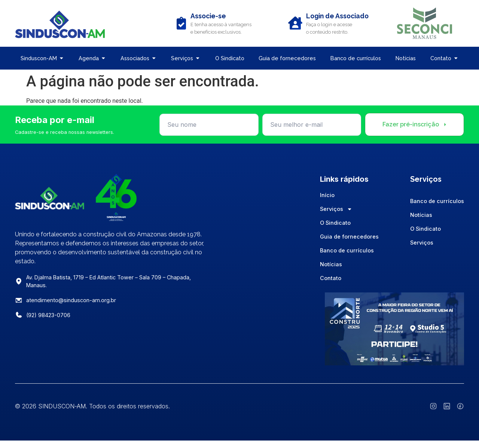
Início (327, 195)
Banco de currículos (347, 250)
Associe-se (208, 16)
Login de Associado (337, 16)
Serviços (336, 209)
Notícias (331, 264)
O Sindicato (335, 223)
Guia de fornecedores (349, 237)
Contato (331, 278)
